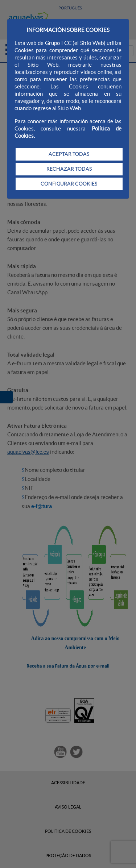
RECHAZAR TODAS (69, 169)
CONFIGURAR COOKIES (69, 184)
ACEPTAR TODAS (69, 154)
